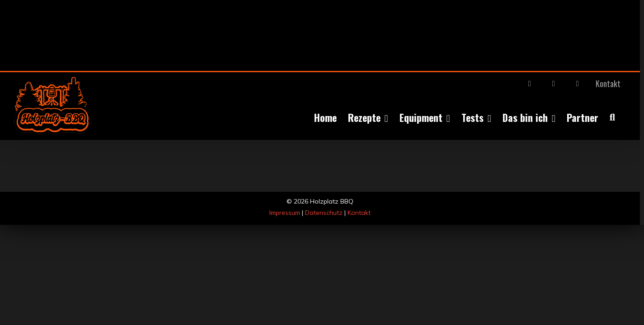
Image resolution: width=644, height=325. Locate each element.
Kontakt (359, 213)
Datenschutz (324, 213)
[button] (624, 117)
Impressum (285, 213)
